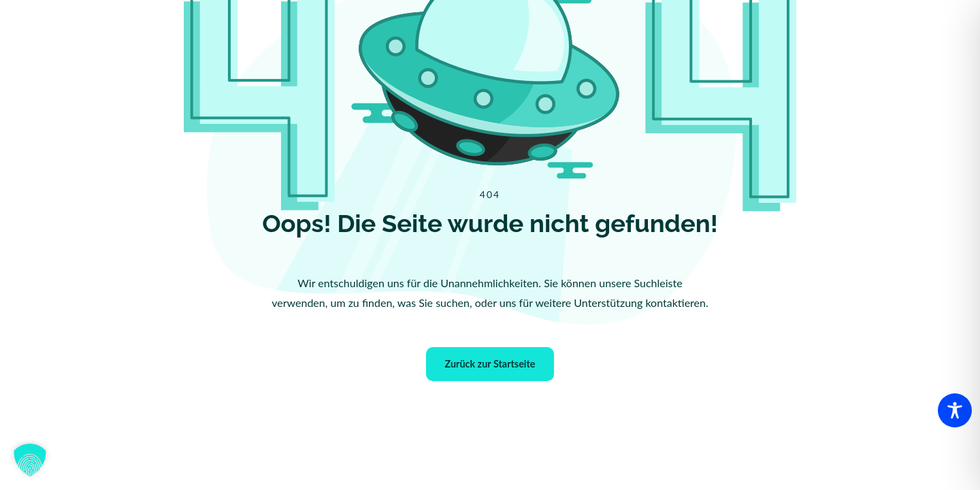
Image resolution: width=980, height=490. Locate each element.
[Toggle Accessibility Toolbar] (955, 410)
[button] (30, 460)
